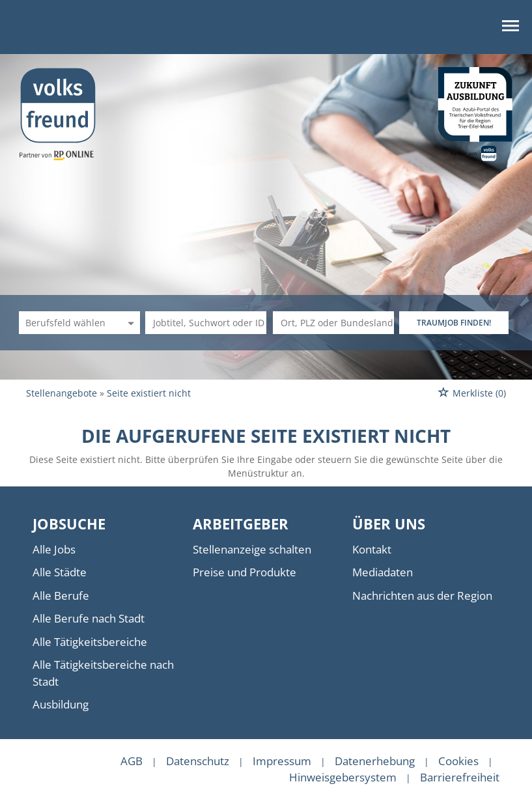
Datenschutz (198, 761)
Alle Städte (60, 572)
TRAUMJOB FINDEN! (454, 323)
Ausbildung (61, 704)
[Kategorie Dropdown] (129, 323)
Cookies (458, 761)
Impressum (282, 761)
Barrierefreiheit (460, 777)
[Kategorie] (66, 323)
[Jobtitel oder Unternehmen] (206, 323)
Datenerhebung (375, 761)
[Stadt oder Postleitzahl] (333, 323)
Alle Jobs (54, 549)
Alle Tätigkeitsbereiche (90, 642)
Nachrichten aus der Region (422, 596)
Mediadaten (383, 572)
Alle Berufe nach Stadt (89, 618)
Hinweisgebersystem (343, 777)
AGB (132, 761)
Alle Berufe (61, 596)
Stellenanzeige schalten (252, 549)
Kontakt (372, 549)
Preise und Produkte (245, 572)
